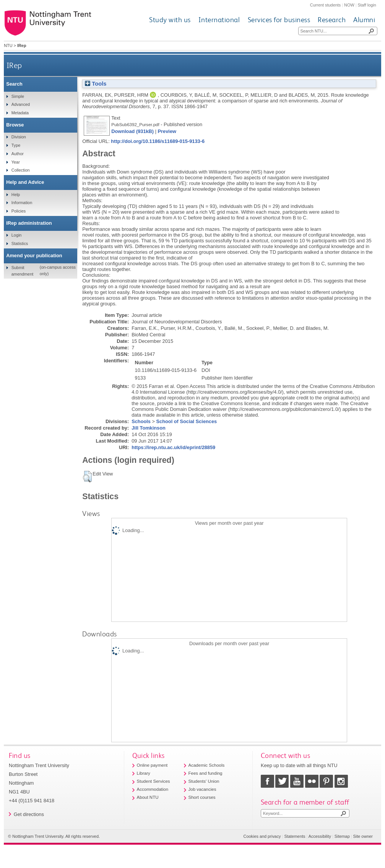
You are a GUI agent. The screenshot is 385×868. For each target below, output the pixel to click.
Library (144, 773)
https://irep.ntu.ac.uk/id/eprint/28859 (173, 447)
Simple (18, 96)
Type (16, 145)
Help (16, 195)
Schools (141, 421)
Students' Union (204, 781)
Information (22, 203)
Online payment (152, 765)
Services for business (279, 20)
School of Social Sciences (187, 421)
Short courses (202, 797)
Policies (19, 211)
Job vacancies (202, 789)
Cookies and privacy (262, 836)
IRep (14, 65)
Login (17, 235)
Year (16, 162)
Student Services (154, 781)
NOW (349, 5)
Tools (96, 84)
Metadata (20, 113)
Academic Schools (207, 765)
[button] (87, 477)
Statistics (20, 243)
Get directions (29, 814)
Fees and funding (205, 773)
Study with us (170, 20)
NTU (8, 45)
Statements (295, 836)
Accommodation (153, 789)
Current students (325, 5)
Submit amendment (22, 271)
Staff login (367, 5)
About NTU (148, 797)
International (219, 20)
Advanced (21, 104)
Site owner (363, 836)
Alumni (364, 20)
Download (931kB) (132, 131)
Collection (21, 170)
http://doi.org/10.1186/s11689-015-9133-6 (158, 141)
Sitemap (342, 836)
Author (18, 154)
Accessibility (320, 836)
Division (19, 137)
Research (332, 20)
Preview (167, 131)
